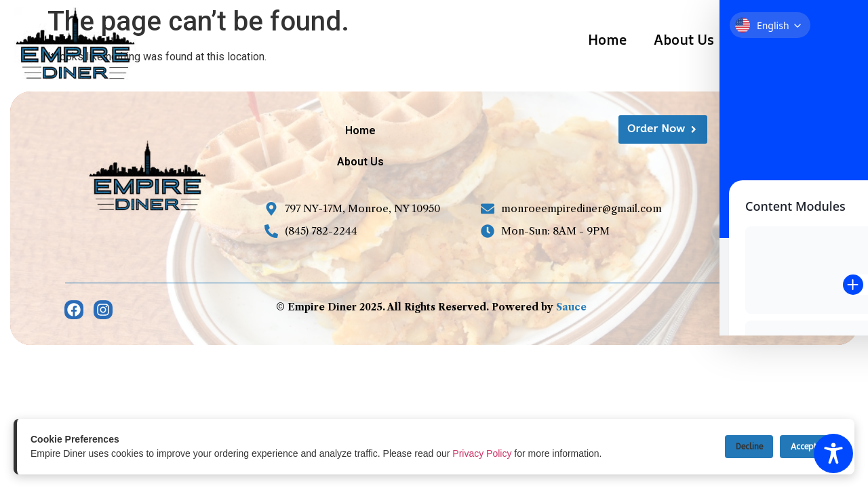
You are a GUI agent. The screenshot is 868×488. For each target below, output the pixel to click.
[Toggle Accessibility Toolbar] (833, 453)
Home (607, 40)
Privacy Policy (482, 453)
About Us (684, 40)
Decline (735, 446)
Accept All (806, 446)
